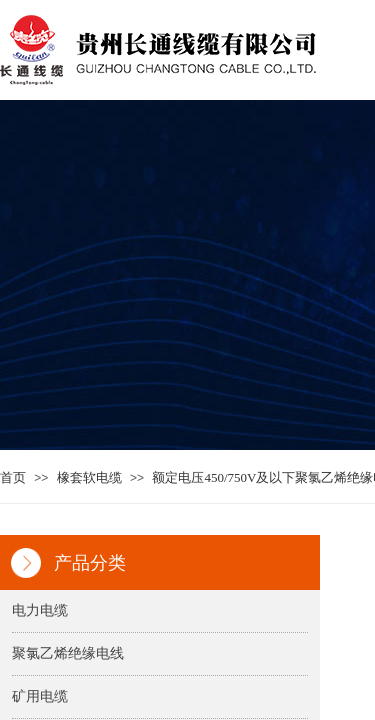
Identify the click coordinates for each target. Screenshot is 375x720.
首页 (13, 477)
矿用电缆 (40, 696)
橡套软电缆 (89, 477)
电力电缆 (40, 610)
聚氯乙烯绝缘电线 (68, 653)
